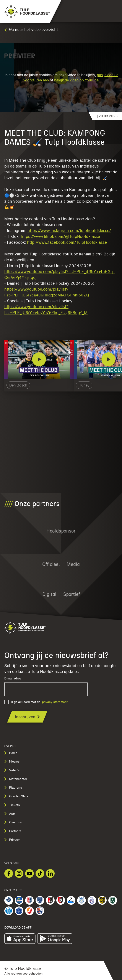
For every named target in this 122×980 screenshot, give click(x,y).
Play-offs (13, 788)
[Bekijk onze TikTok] (40, 873)
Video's (12, 770)
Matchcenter (16, 779)
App (10, 814)
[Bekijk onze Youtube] (29, 873)
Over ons (13, 822)
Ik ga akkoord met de (36, 702)
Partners (13, 831)
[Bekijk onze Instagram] (19, 873)
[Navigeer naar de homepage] (25, 12)
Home (11, 753)
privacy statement (55, 702)
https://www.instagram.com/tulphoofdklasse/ (69, 230)
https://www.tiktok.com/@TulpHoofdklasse (60, 236)
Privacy (12, 840)
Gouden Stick (16, 796)
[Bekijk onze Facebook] (9, 873)
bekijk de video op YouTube (76, 80)
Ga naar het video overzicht (31, 30)
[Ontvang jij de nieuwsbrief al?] (27, 717)
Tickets (12, 805)
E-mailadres (46, 686)
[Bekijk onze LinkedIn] (50, 873)
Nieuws (12, 761)
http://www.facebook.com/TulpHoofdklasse (67, 242)
